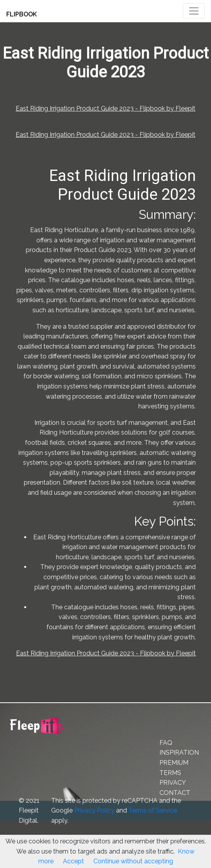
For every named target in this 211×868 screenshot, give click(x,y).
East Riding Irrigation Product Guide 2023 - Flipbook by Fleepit (105, 108)
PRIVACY (173, 783)
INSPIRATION (179, 753)
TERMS (170, 773)
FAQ (166, 743)
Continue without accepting (133, 861)
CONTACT (175, 793)
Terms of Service (153, 810)
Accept (73, 861)
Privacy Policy (94, 810)
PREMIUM (174, 763)
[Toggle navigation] (194, 11)
